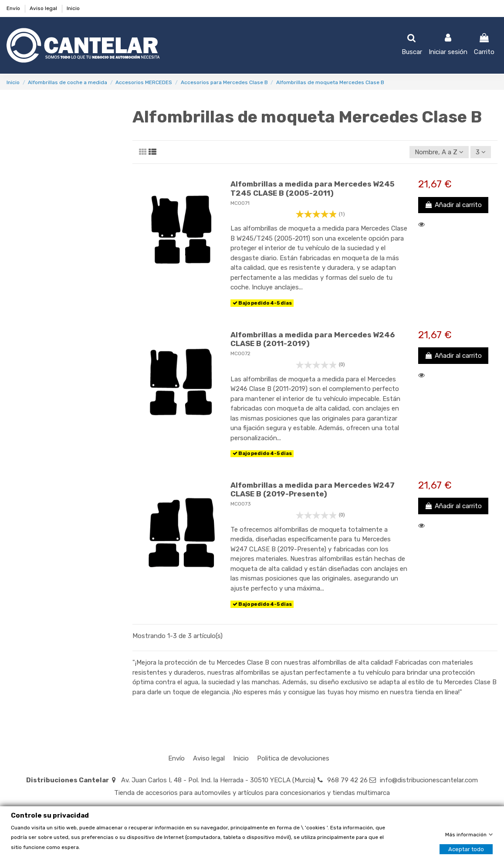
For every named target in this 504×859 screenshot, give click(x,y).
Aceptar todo (466, 849)
